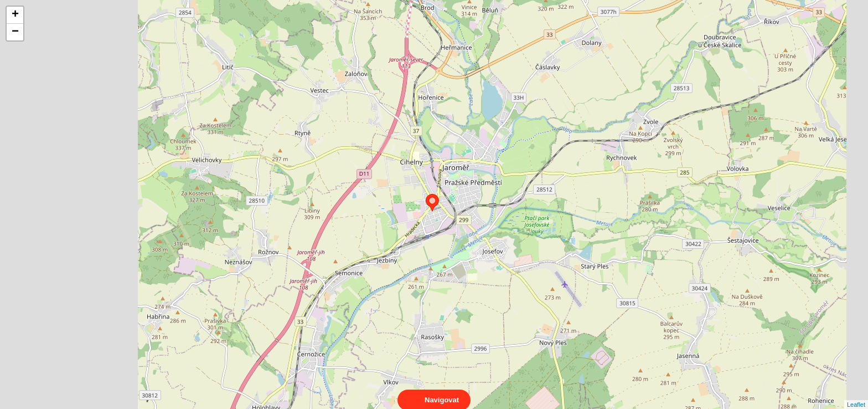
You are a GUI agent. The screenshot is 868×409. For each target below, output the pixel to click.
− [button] (15, 32)
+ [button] (15, 15)
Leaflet (856, 395)
